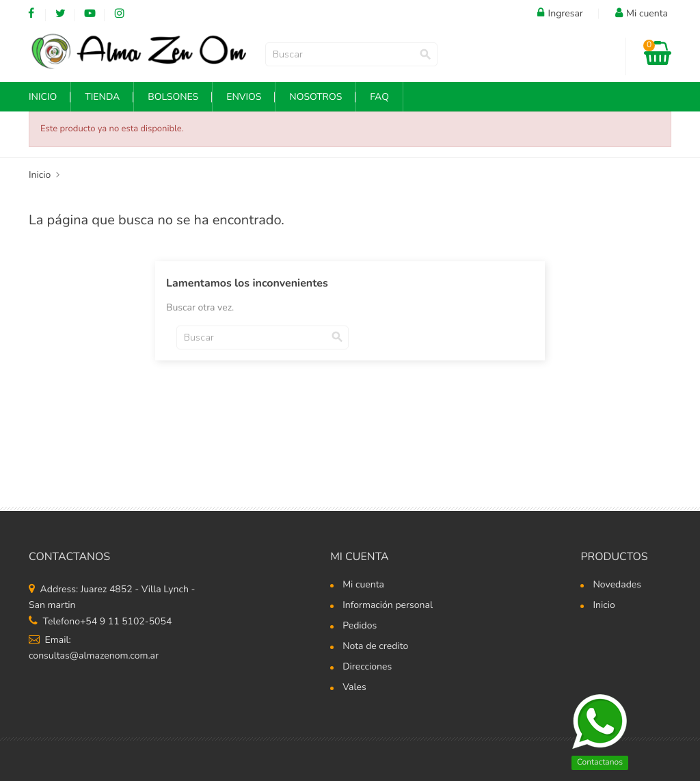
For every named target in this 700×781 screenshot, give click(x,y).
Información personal (388, 606)
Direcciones (367, 667)
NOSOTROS (315, 97)
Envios (244, 97)
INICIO (43, 97)
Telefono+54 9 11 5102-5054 (100, 621)
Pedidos (360, 626)
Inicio (604, 606)
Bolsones (173, 97)
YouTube (90, 14)
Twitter (60, 14)
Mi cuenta (360, 557)
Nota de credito (375, 647)
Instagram (119, 14)
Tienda (102, 97)
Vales (354, 688)
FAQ (379, 97)
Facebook (31, 14)
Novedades (617, 585)
